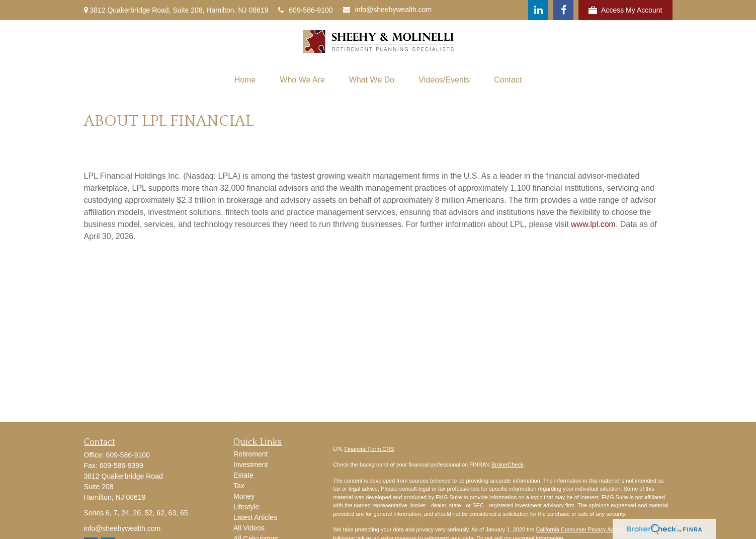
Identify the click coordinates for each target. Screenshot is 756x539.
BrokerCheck (508, 465)
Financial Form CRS (369, 449)
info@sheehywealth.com (388, 10)
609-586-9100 (305, 10)
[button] (245, 80)
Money (244, 496)
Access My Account (625, 10)
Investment (250, 465)
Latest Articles (255, 517)
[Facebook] (563, 10)
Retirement (250, 454)
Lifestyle (246, 507)
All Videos (249, 528)
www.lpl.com (593, 224)
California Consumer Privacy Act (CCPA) (585, 529)
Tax (239, 486)
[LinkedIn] (538, 10)
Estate (243, 475)
